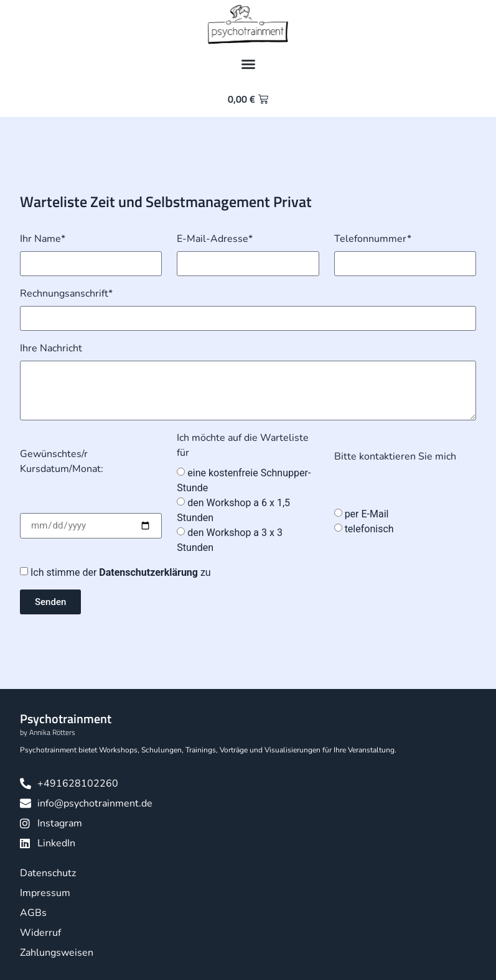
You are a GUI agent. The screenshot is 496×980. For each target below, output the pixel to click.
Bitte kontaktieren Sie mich (395, 456)
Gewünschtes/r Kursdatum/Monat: (62, 461)
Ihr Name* (43, 239)
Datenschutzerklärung (150, 572)
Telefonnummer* (373, 239)
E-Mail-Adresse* (215, 239)
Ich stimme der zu (121, 572)
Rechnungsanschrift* (66, 294)
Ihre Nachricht (51, 348)
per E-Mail (367, 514)
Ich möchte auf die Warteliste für (243, 445)
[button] (248, 64)
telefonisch (369, 529)
